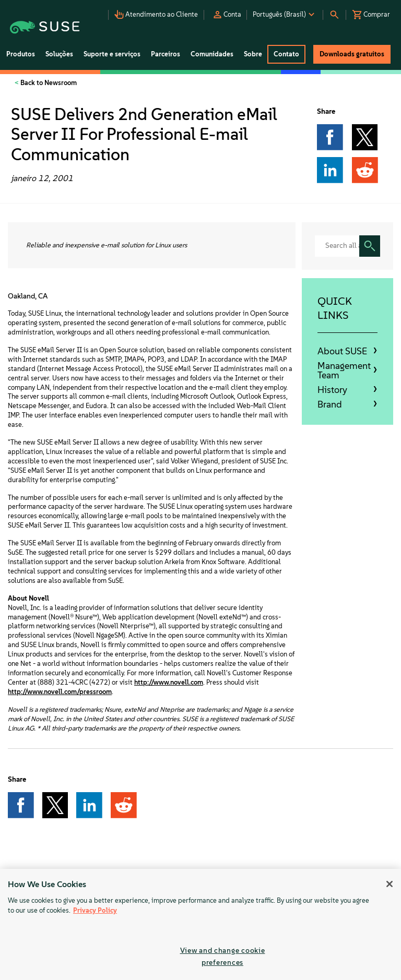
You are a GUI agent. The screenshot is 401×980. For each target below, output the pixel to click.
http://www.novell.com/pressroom (60, 692)
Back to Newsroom (48, 83)
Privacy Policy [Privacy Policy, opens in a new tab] (95, 910)
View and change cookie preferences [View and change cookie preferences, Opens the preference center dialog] (223, 956)
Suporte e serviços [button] (112, 54)
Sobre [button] (253, 54)
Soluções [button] (59, 54)
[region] (200, 924)
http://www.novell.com (169, 682)
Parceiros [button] (166, 54)
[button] (157, 12)
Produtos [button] (21, 54)
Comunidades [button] (212, 54)
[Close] (390, 884)
